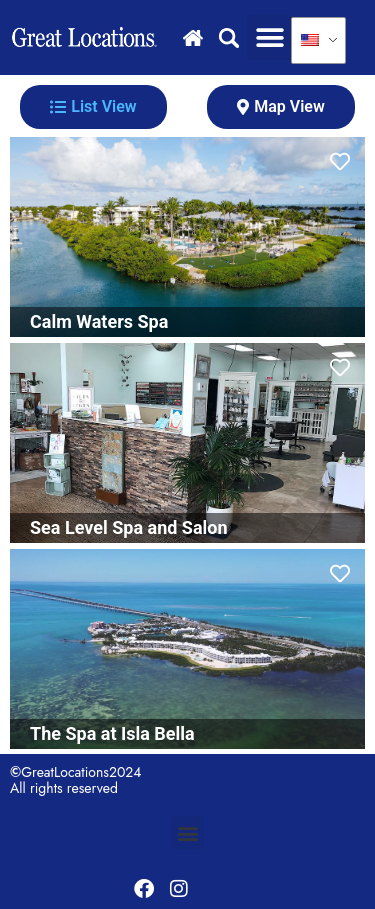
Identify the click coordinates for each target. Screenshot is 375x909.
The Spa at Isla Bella (112, 733)
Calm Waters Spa (99, 321)
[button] (269, 37)
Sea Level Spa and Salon (129, 527)
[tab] (93, 107)
